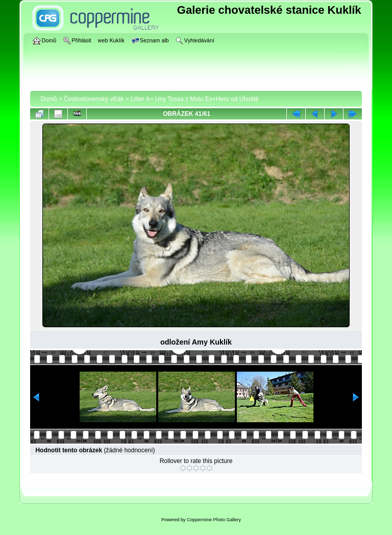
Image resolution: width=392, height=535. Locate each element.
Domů (48, 99)
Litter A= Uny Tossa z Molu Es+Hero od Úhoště (195, 99)
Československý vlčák (94, 99)
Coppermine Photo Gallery (214, 520)
